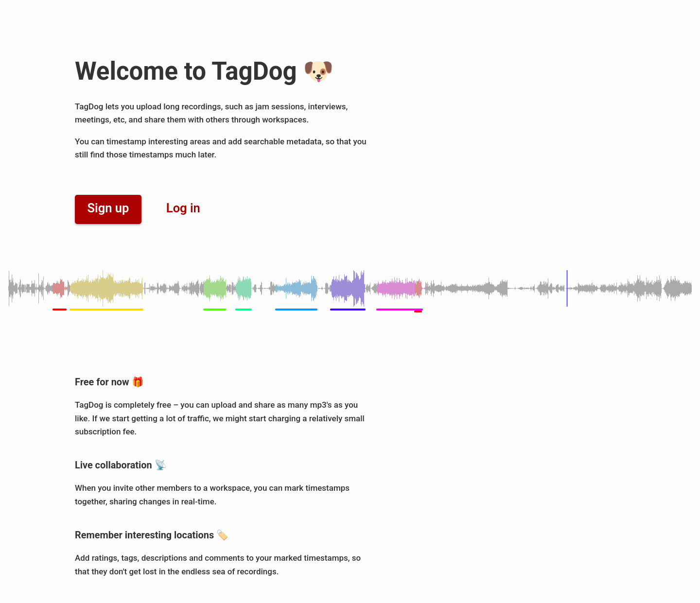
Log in (183, 208)
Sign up (108, 208)
